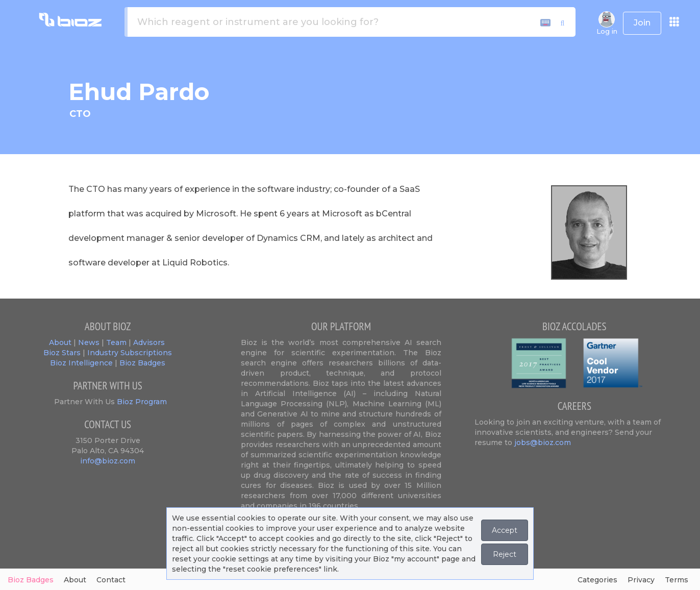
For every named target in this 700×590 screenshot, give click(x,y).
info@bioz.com (108, 461)
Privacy (641, 580)
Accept (505, 530)
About (60, 342)
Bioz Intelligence (81, 363)
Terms (677, 580)
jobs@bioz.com (543, 443)
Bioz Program (141, 402)
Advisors (149, 342)
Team (116, 342)
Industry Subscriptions (130, 353)
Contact (111, 580)
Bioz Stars (62, 353)
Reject (505, 554)
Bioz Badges (142, 363)
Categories (597, 580)
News (89, 342)
